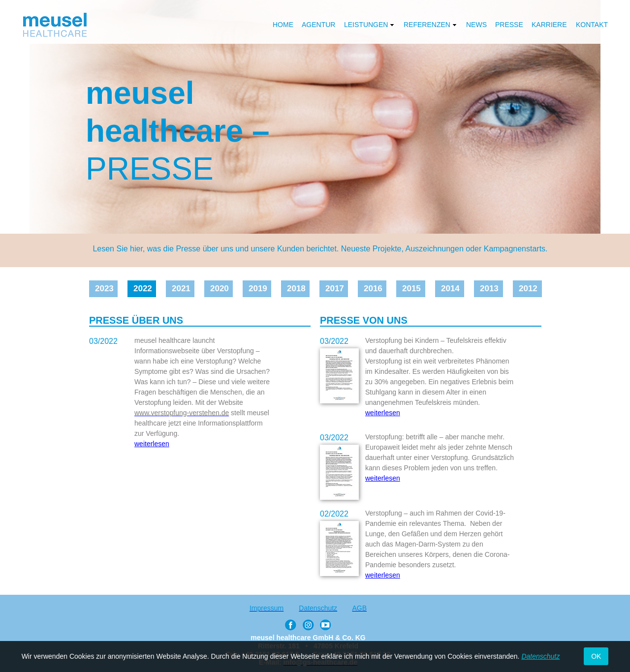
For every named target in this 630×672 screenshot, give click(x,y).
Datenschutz (540, 656)
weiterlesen (383, 413)
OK (596, 656)
